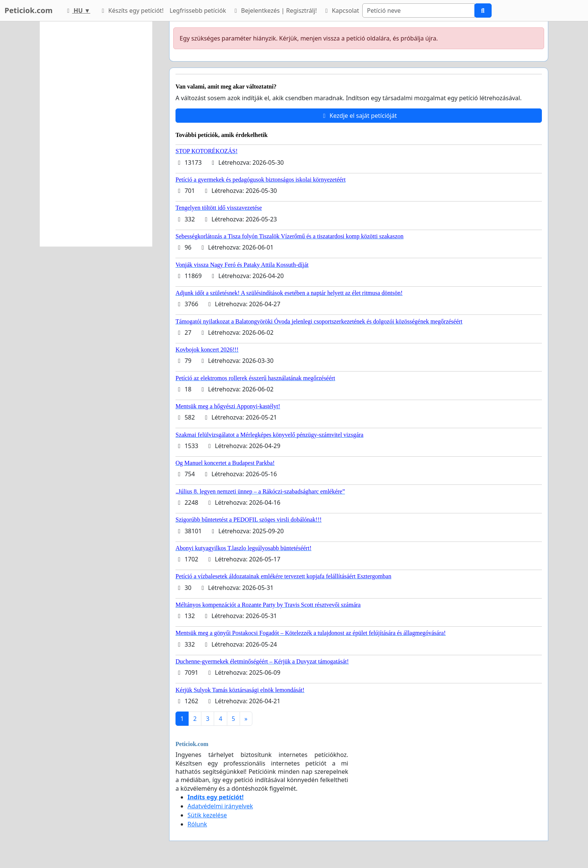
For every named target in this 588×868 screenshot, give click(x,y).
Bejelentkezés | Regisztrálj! (274, 11)
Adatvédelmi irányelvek (220, 806)
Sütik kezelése (207, 815)
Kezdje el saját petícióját (359, 116)
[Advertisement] (96, 134)
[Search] (418, 11)
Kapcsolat (341, 11)
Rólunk (197, 824)
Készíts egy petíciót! (132, 11)
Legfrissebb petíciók (198, 11)
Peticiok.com (28, 10)
